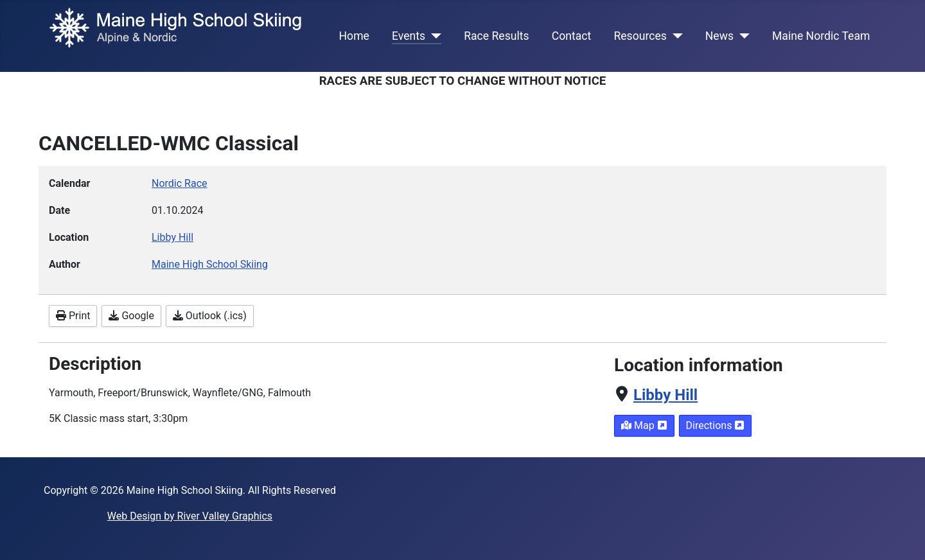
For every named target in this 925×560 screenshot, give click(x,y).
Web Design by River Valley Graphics (190, 516)
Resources (640, 36)
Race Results (496, 36)
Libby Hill (665, 395)
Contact (572, 36)
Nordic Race (180, 183)
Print (73, 316)
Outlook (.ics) (210, 316)
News (719, 36)
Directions (716, 425)
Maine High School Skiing (210, 264)
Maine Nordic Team (821, 36)
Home (354, 36)
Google (131, 316)
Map (644, 425)
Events (409, 36)
